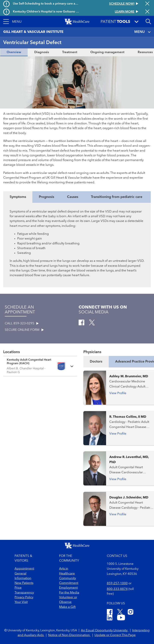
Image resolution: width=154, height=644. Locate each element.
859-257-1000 (117, 583)
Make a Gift (67, 607)
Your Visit (21, 602)
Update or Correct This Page (115, 635)
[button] (12, 22)
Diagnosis (42, 52)
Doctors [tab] (96, 362)
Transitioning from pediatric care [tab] (117, 197)
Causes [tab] (73, 197)
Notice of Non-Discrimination (69, 635)
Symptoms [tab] (18, 197)
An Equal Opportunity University (105, 630)
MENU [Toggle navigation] (143, 32)
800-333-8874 (117, 589)
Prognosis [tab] (47, 197)
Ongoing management (107, 52)
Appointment (24, 569)
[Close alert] (147, 4)
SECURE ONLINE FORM (24, 330)
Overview (14, 52)
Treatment (70, 52)
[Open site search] (148, 22)
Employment (68, 588)
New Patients (24, 583)
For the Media (69, 593)
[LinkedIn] (110, 618)
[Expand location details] (40, 366)
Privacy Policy (24, 597)
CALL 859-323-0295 (22, 324)
